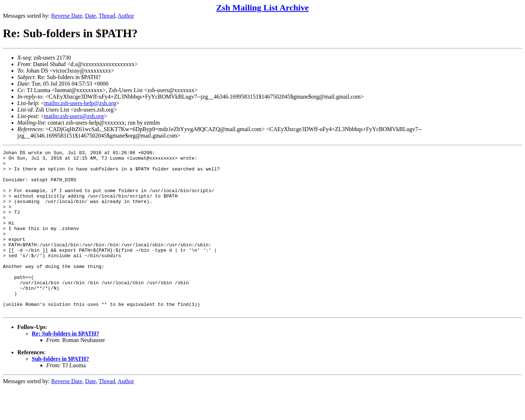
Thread (107, 16)
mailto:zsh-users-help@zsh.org (80, 103)
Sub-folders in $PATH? (60, 391)
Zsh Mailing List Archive (262, 8)
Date (91, 16)
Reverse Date (67, 16)
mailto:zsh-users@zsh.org (74, 116)
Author (126, 16)
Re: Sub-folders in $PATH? (66, 366)
